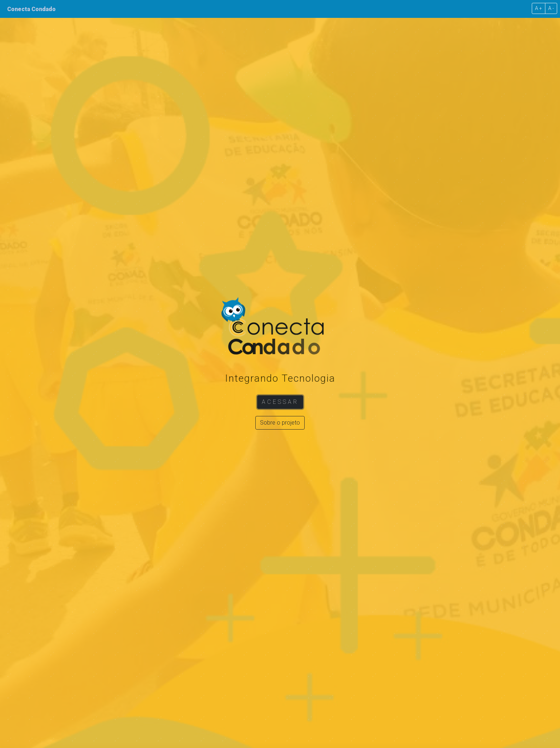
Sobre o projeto (280, 423)
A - (551, 8)
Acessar (280, 402)
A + (539, 8)
